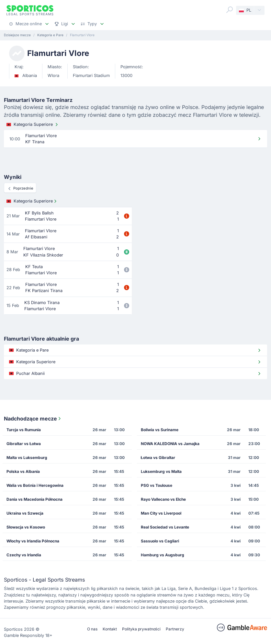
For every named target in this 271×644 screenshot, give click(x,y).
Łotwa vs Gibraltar (158, 458)
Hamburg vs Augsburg (163, 555)
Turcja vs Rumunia (24, 430)
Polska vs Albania (23, 471)
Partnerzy (175, 629)
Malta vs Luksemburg (27, 458)
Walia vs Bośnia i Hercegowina (35, 485)
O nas (92, 629)
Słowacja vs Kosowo (26, 527)
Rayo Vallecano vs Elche (163, 499)
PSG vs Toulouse (157, 485)
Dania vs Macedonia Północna (34, 499)
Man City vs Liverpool (161, 513)
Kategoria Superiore (33, 125)
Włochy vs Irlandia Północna (33, 541)
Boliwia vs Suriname (160, 430)
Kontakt (110, 629)
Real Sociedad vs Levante (165, 527)
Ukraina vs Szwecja (25, 513)
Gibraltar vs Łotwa (24, 444)
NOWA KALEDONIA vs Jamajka (170, 444)
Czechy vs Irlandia (24, 555)
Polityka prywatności (141, 629)
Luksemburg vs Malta (161, 471)
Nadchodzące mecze (33, 419)
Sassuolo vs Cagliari (160, 541)
